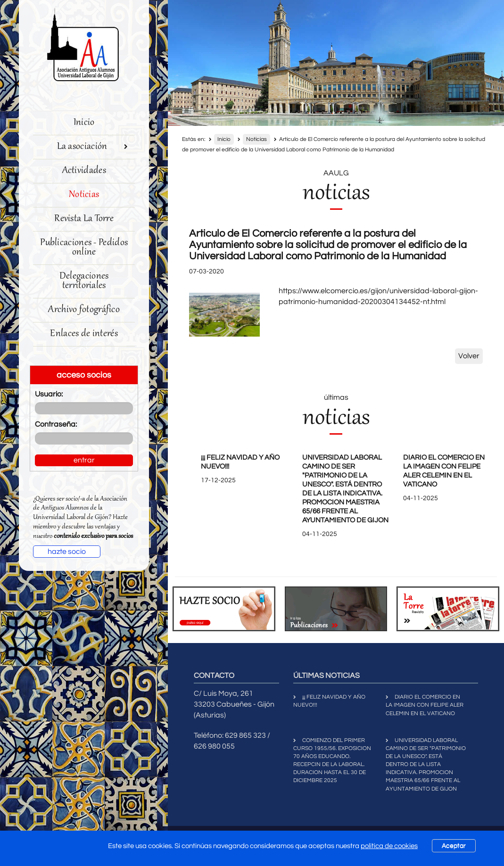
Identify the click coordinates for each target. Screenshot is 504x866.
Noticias (84, 195)
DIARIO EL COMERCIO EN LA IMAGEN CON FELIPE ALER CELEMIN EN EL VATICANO (425, 705)
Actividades (84, 171)
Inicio (84, 123)
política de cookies (389, 846)
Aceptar (454, 846)
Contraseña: (56, 424)
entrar (84, 460)
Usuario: (49, 394)
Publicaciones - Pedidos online (84, 248)
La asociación (93, 147)
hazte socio (67, 552)
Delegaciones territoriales (84, 281)
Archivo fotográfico (84, 310)
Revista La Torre (84, 219)
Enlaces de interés (84, 334)
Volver (469, 356)
